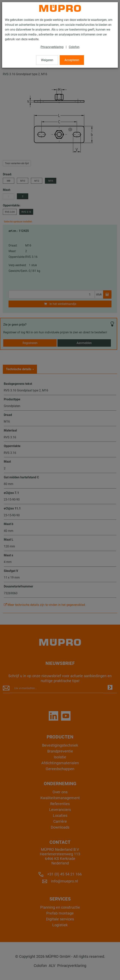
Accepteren (72, 60)
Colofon (74, 47)
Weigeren (47, 60)
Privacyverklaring (52, 47)
